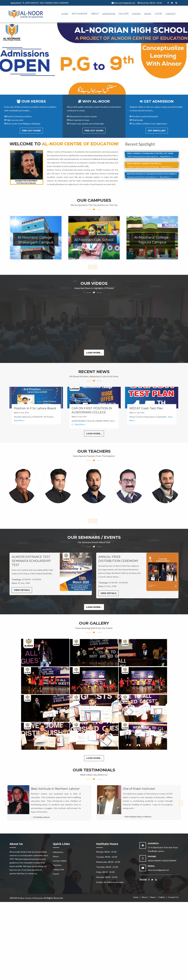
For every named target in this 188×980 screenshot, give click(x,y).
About (95, 14)
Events (137, 14)
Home (65, 14)
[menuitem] (63, 13)
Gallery (124, 14)
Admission (109, 14)
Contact (171, 14)
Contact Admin (60, 861)
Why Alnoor (79, 14)
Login (158, 14)
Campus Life (58, 869)
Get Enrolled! (157, 131)
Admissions (58, 852)
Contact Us (173, 897)
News (148, 14)
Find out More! (31, 131)
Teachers (57, 865)
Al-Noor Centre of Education (30, 898)
